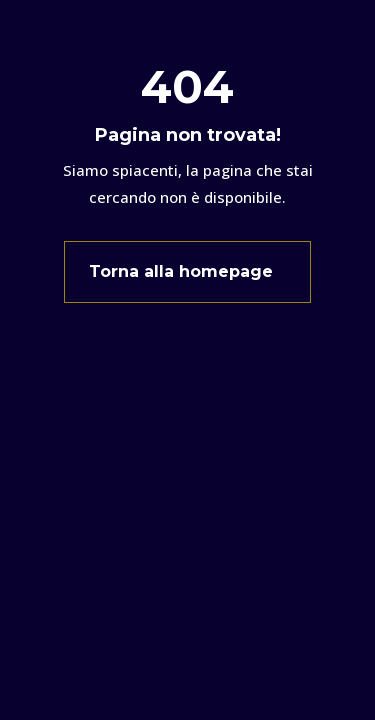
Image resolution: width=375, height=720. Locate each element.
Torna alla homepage (181, 271)
